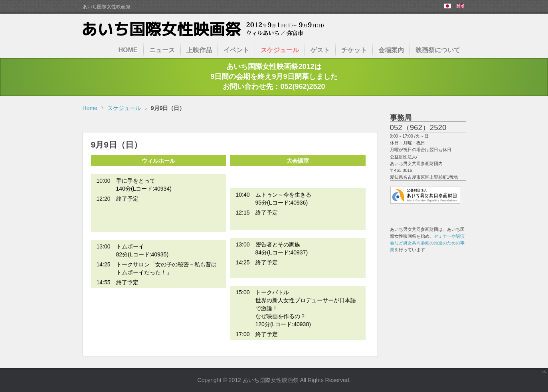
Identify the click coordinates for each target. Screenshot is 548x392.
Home (90, 108)
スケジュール (124, 108)
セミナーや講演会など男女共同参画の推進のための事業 (427, 243)
